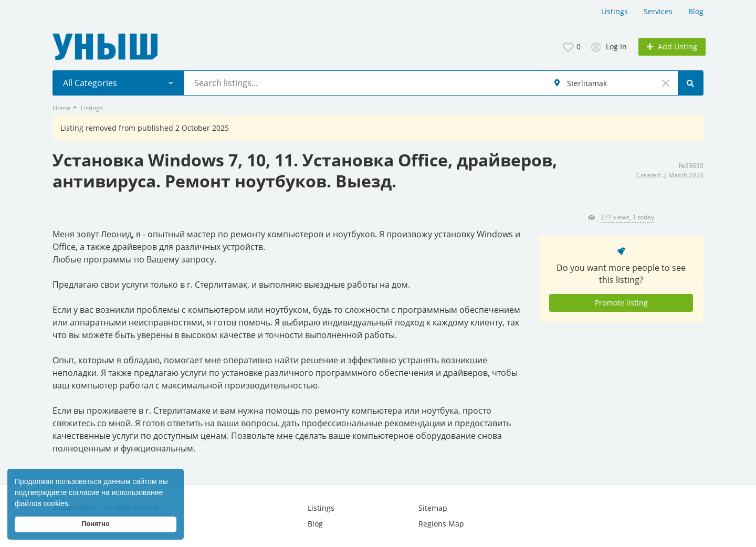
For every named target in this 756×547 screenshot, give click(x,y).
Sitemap (433, 508)
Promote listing (621, 303)
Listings (615, 11)
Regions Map (441, 524)
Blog (696, 11)
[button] (74, 504)
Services (658, 11)
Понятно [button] (95, 524)
